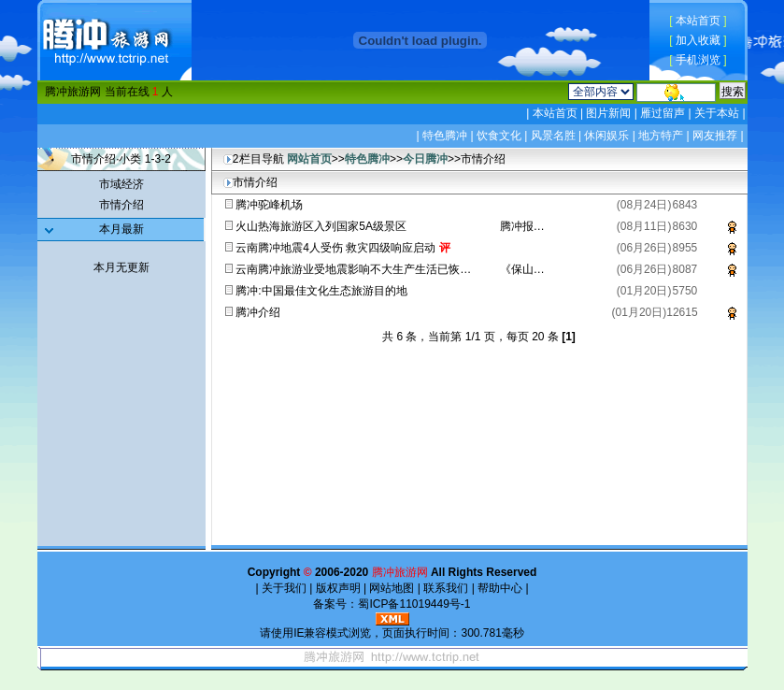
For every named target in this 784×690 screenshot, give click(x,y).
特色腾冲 (445, 136)
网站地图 (392, 588)
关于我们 (285, 588)
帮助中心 (500, 588)
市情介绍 (121, 205)
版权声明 (338, 588)
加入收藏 (698, 40)
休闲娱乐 (606, 136)
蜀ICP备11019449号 (409, 604)
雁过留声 (663, 113)
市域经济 (121, 184)
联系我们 (446, 588)
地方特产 (661, 136)
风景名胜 (553, 136)
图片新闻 (609, 113)
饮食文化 (499, 136)
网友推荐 (715, 136)
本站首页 (698, 21)
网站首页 (309, 159)
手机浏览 (698, 60)
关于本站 (717, 113)
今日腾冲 (425, 159)
